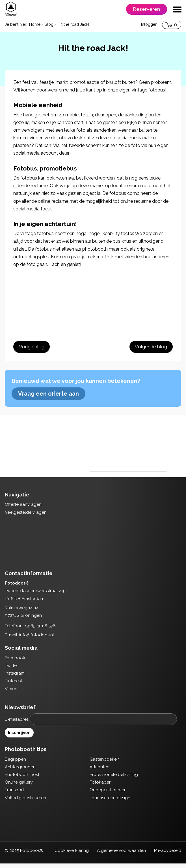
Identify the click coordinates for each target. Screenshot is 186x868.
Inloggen (149, 24)
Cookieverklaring (72, 855)
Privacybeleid (168, 855)
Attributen (100, 771)
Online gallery (19, 786)
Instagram (15, 678)
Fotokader (100, 786)
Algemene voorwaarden (121, 855)
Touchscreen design (110, 802)
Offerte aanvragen (23, 509)
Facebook (15, 662)
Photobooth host (22, 779)
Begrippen (15, 764)
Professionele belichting (114, 779)
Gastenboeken (104, 764)
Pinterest (13, 685)
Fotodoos (11, 9)
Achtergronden (20, 771)
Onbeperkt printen (108, 794)
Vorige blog (31, 347)
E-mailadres (17, 724)
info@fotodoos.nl (37, 639)
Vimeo (11, 693)
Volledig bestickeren (25, 802)
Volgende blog (151, 347)
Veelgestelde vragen (26, 517)
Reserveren (147, 9)
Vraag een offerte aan (48, 398)
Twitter (11, 670)
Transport (14, 794)
